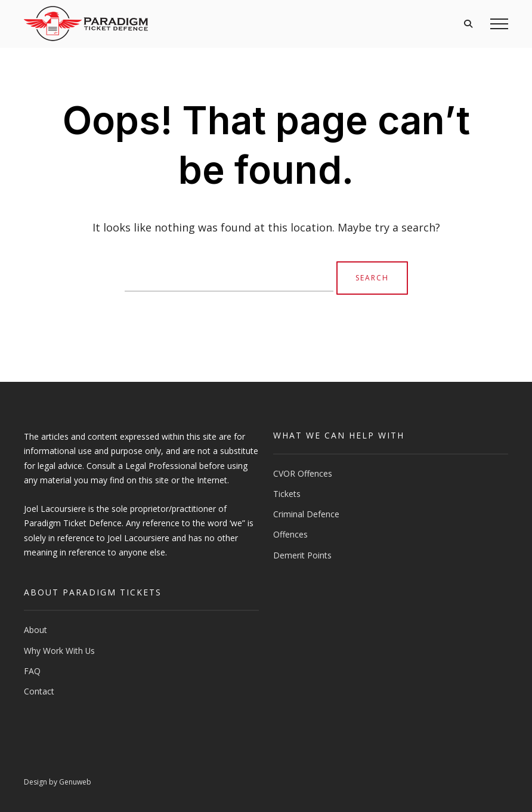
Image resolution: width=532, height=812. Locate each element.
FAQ (32, 671)
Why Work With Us (59, 651)
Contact (39, 691)
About (35, 630)
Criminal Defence (306, 514)
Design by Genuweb (58, 782)
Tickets (287, 494)
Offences (290, 534)
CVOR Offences (303, 473)
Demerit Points (302, 555)
